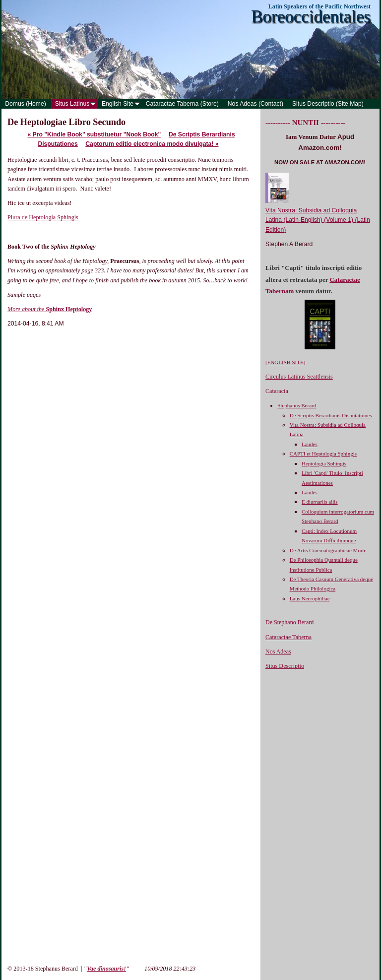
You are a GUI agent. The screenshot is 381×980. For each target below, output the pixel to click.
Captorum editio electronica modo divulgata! (152, 144)
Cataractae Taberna (288, 637)
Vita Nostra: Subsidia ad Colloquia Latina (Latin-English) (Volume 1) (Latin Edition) (318, 220)
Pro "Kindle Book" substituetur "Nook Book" (94, 134)
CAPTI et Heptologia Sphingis (323, 454)
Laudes (310, 444)
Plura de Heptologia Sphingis (43, 217)
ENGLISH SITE (286, 362)
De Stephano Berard (289, 622)
